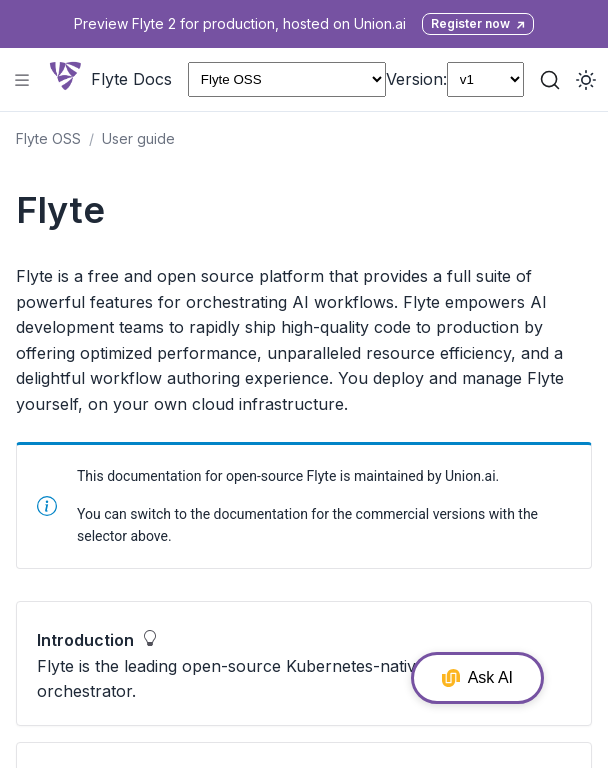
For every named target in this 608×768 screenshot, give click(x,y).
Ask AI (477, 678)
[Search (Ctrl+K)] (550, 80)
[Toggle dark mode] (586, 80)
